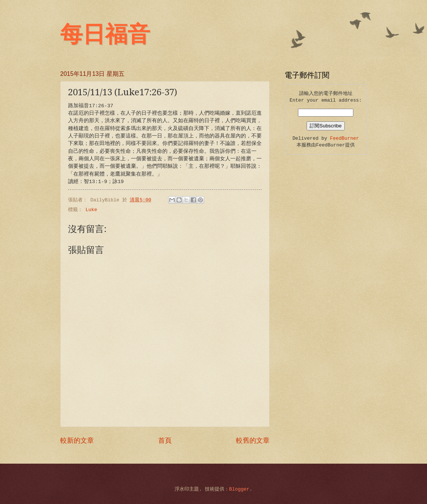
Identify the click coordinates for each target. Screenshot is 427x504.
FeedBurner (345, 138)
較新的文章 (77, 441)
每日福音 (105, 34)
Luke (91, 210)
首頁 (165, 441)
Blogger (239, 489)
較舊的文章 (253, 441)
